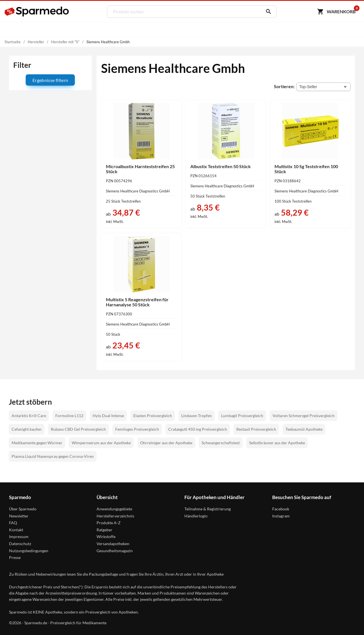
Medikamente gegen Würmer (37, 443)
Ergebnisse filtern (50, 80)
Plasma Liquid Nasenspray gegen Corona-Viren (53, 456)
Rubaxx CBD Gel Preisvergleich (78, 429)
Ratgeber (104, 530)
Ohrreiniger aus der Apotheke (166, 443)
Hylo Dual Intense (108, 416)
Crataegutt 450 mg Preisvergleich (198, 429)
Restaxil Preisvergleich (256, 429)
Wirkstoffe (106, 537)
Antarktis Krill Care (29, 416)
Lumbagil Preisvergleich (242, 416)
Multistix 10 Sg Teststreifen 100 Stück (306, 169)
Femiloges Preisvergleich (137, 429)
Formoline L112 (69, 416)
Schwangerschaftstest (221, 443)
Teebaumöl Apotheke (304, 429)
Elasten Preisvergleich (153, 416)
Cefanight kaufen (27, 429)
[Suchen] (267, 12)
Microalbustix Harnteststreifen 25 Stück (140, 169)
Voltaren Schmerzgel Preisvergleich (304, 416)
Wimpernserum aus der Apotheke (101, 443)
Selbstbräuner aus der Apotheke (277, 443)
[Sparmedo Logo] (37, 12)
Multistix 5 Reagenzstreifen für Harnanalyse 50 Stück (137, 302)
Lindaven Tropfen (197, 416)
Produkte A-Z (109, 523)
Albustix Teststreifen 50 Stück (221, 166)
